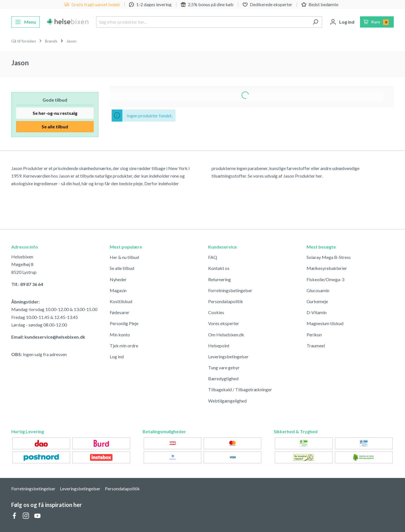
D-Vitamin (317, 312)
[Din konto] (342, 22)
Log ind (117, 356)
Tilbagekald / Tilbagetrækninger (240, 389)
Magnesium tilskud (325, 323)
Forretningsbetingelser (230, 290)
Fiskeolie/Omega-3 (325, 279)
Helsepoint (219, 346)
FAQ (213, 257)
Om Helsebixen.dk (226, 335)
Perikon (314, 335)
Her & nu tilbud (124, 257)
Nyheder (118, 279)
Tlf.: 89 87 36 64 (27, 284)
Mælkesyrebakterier (327, 268)
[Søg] (315, 22)
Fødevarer (120, 312)
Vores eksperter (224, 323)
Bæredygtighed (223, 378)
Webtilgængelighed (227, 401)
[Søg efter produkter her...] (202, 22)
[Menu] (25, 22)
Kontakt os (219, 268)
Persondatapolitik (226, 301)
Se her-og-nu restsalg (55, 113)
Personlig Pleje (124, 323)
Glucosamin (318, 290)
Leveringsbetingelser (228, 356)
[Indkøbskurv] (377, 22)
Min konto (120, 335)
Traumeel (316, 346)
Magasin (118, 290)
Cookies (216, 312)
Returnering (220, 279)
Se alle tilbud (55, 127)
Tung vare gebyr (224, 367)
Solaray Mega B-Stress (329, 257)
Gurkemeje (317, 301)
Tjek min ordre (124, 346)
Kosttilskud (121, 301)
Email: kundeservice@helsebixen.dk (48, 337)
